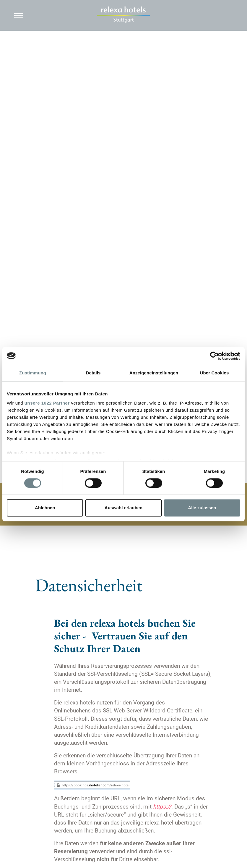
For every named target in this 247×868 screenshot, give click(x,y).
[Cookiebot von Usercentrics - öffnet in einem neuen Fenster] (214, 356)
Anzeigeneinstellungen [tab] (154, 373)
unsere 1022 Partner (47, 403)
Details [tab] (93, 373)
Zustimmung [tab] (33, 373)
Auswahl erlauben (123, 508)
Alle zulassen (202, 508)
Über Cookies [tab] (214, 373)
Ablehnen (45, 508)
